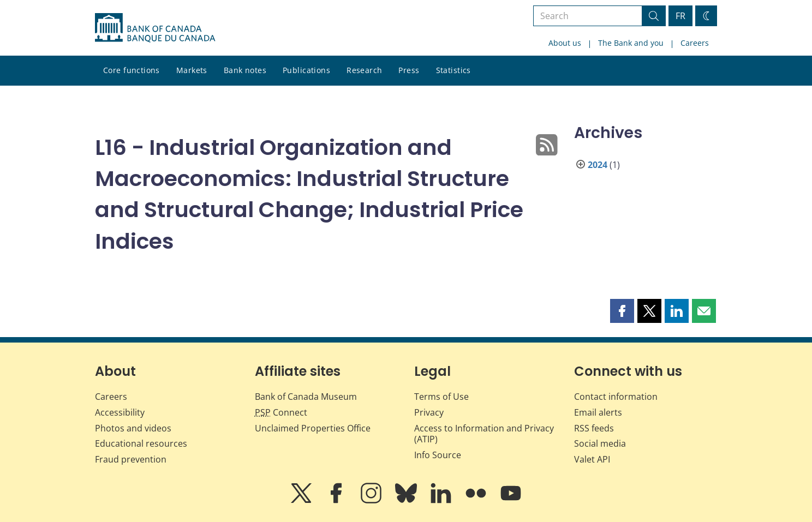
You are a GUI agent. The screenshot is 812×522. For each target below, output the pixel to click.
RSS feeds (594, 428)
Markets (192, 70)
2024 (598, 165)
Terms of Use (441, 397)
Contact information (616, 397)
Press (409, 70)
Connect (281, 412)
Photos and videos (133, 428)
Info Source (438, 455)
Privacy (429, 412)
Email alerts (598, 412)
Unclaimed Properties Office (313, 428)
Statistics (453, 70)
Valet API (592, 459)
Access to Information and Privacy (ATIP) (484, 434)
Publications (306, 70)
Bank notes (245, 70)
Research (364, 70)
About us (565, 43)
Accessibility (120, 412)
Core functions (132, 70)
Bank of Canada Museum (306, 397)
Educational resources (141, 443)
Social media (600, 443)
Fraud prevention (131, 459)
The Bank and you (631, 43)
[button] (622, 311)
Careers (695, 43)
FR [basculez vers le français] (680, 16)
